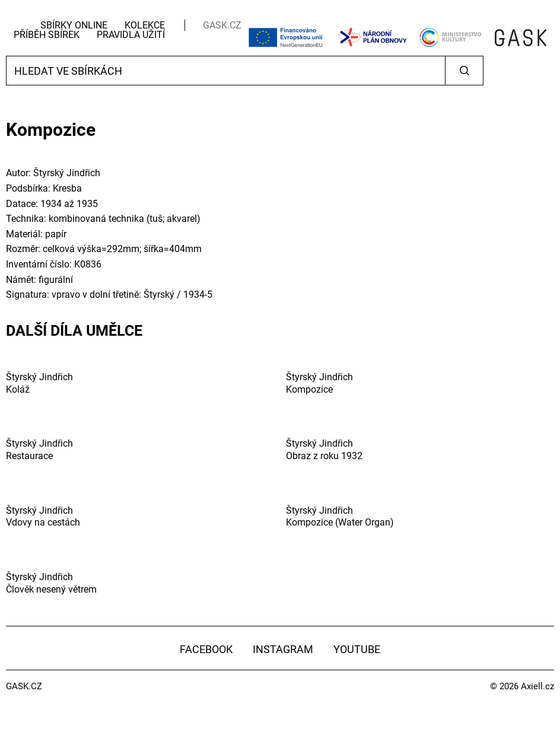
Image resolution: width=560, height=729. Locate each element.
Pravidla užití (131, 35)
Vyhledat (464, 71)
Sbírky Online (74, 25)
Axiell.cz (537, 686)
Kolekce (145, 25)
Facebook (206, 649)
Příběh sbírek (47, 35)
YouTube (357, 649)
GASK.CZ (222, 25)
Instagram (283, 649)
